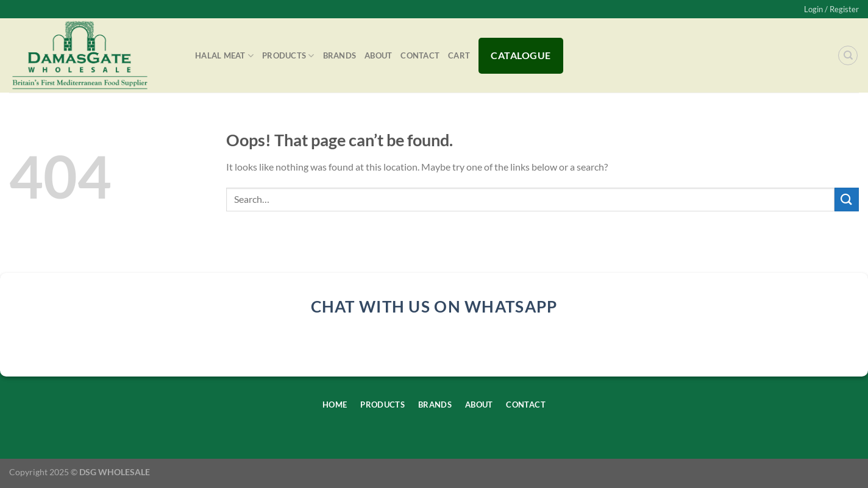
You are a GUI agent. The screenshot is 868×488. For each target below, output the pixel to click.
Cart (459, 55)
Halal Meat (224, 56)
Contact (420, 55)
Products (288, 56)
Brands (340, 55)
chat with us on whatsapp (434, 306)
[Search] (848, 55)
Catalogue (521, 55)
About (378, 55)
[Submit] (847, 200)
